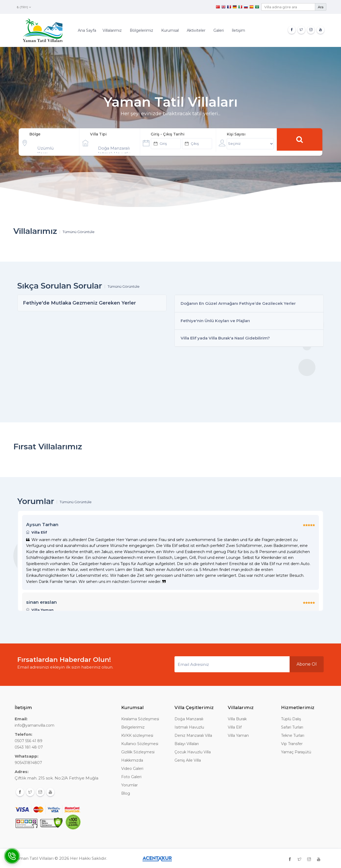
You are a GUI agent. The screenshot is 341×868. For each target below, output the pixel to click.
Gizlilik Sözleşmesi (138, 752)
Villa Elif (235, 727)
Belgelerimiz (133, 727)
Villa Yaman (238, 735)
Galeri (219, 30)
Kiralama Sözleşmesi (140, 719)
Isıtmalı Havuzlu (189, 727)
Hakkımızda (132, 760)
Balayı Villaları (187, 744)
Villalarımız (112, 30)
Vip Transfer (292, 744)
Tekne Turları (293, 735)
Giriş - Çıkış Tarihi (168, 134)
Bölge (35, 134)
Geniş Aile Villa (188, 760)
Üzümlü (55, 148)
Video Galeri (132, 769)
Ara (321, 7)
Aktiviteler (196, 30)
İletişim (238, 30)
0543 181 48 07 (29, 747)
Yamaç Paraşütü (296, 752)
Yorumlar (129, 785)
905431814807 (28, 763)
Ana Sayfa (87, 30)
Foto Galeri (131, 777)
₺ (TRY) (24, 7)
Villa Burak (237, 719)
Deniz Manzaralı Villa (193, 735)
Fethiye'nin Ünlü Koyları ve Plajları (215, 321)
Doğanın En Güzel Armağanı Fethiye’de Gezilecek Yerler (238, 303)
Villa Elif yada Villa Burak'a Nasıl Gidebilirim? (225, 338)
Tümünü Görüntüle (79, 232)
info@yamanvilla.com (34, 725)
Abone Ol (307, 664)
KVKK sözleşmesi (137, 735)
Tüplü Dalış (291, 719)
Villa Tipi (98, 134)
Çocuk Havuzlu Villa (193, 752)
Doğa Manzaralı (116, 148)
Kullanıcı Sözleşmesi (140, 744)
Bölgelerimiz (141, 30)
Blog (126, 793)
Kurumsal (170, 30)
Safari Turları (292, 727)
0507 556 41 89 (29, 741)
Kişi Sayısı (236, 134)
